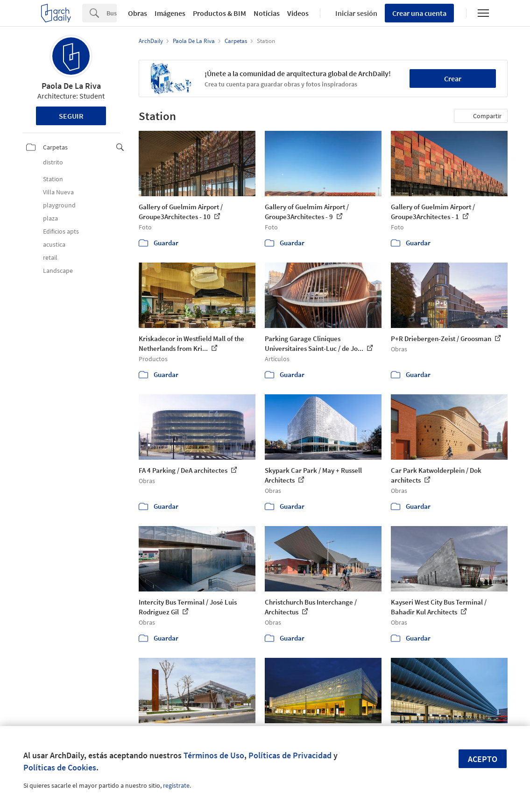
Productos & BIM (219, 13)
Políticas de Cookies (60, 767)
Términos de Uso (214, 755)
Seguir (71, 116)
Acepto (483, 759)
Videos (298, 13)
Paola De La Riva (71, 86)
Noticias (267, 13)
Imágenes (170, 13)
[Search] (112, 13)
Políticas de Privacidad (290, 755)
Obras (138, 13)
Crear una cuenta (419, 13)
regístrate (176, 785)
